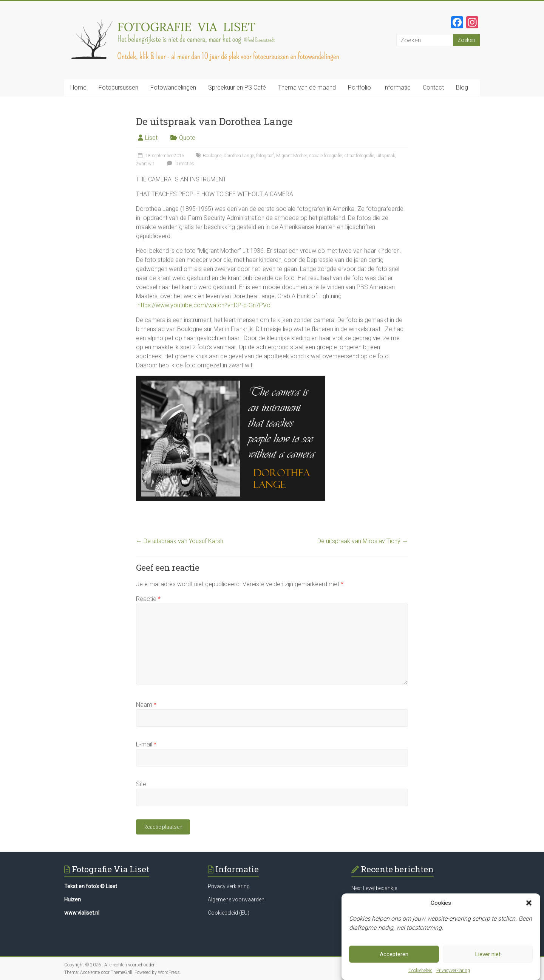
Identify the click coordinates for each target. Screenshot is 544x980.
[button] (529, 906)
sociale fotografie (325, 156)
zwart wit (145, 164)
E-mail (146, 744)
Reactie (148, 599)
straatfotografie (359, 156)
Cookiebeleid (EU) (229, 913)
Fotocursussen (118, 87)
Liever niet (488, 957)
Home (78, 87)
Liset (151, 138)
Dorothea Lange (239, 156)
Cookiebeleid (420, 973)
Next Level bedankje (374, 888)
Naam (146, 705)
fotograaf (265, 156)
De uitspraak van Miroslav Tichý (363, 541)
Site (141, 784)
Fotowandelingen (173, 87)
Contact (433, 87)
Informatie (397, 87)
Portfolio (359, 87)
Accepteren (394, 957)
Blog (462, 87)
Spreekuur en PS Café (237, 87)
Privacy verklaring (229, 886)
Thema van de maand (307, 87)
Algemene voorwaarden (236, 899)
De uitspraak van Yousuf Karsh (180, 541)
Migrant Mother (291, 156)
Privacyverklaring (453, 973)
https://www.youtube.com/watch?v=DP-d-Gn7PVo (204, 305)
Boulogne (212, 156)
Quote (187, 138)
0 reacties (180, 164)
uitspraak (386, 156)
